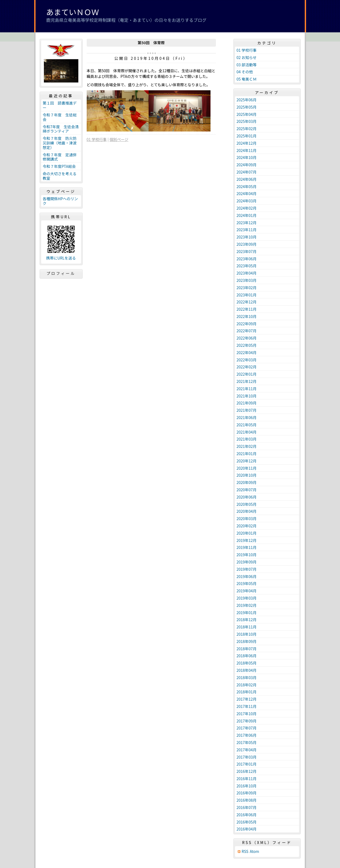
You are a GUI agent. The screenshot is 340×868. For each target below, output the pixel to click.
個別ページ (119, 139)
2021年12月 (247, 381)
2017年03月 (247, 757)
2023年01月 (247, 295)
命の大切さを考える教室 (60, 176)
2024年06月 (247, 179)
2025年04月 (247, 114)
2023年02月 (247, 288)
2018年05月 (247, 663)
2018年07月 (247, 649)
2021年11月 (247, 389)
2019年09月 (247, 562)
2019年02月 (247, 605)
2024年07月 (247, 172)
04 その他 (245, 72)
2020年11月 (247, 468)
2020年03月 (247, 518)
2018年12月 (247, 620)
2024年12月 (247, 143)
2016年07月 (247, 807)
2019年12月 (247, 540)
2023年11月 (247, 230)
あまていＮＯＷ (73, 12)
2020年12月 (247, 461)
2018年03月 (247, 677)
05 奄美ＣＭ (247, 79)
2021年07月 (247, 410)
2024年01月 (247, 215)
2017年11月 (247, 706)
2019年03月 (247, 598)
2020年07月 (247, 490)
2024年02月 (247, 208)
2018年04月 (247, 670)
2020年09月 (247, 482)
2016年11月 (247, 779)
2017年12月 (247, 699)
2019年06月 (247, 576)
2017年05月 (247, 742)
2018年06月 (247, 656)
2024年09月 (247, 165)
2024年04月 (247, 193)
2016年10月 (247, 786)
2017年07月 (247, 728)
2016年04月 (247, 829)
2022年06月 (247, 338)
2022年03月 (247, 360)
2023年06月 (247, 259)
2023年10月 (247, 237)
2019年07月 (247, 569)
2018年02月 (247, 685)
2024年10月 (247, 157)
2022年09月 (247, 324)
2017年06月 (247, 735)
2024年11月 (247, 150)
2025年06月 (247, 100)
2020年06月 (247, 497)
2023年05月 (247, 266)
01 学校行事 (97, 139)
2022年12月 (247, 302)
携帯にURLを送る (61, 258)
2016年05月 (247, 822)
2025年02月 (247, 129)
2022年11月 (247, 309)
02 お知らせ (247, 57)
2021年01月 (247, 454)
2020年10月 (247, 475)
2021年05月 (247, 425)
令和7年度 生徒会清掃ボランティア (61, 129)
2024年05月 (247, 186)
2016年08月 (247, 800)
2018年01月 (247, 692)
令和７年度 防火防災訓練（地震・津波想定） (60, 143)
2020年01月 (247, 533)
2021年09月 (247, 403)
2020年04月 (247, 511)
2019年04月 (247, 591)
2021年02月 (247, 446)
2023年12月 (247, 223)
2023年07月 (247, 251)
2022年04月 (247, 352)
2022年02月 (247, 367)
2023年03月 (247, 280)
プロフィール (61, 273)
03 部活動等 (247, 65)
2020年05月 (247, 504)
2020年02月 (247, 526)
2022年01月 (247, 374)
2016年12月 (247, 771)
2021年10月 (247, 396)
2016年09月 (247, 793)
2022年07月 (247, 331)
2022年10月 (247, 316)
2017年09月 (247, 721)
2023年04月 (247, 273)
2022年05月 (247, 345)
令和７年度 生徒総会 (60, 117)
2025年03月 (247, 121)
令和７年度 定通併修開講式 (60, 157)
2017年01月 (247, 764)
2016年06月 (247, 815)
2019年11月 (247, 547)
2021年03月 (247, 439)
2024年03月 (247, 201)
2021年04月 (247, 432)
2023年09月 (247, 244)
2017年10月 (247, 714)
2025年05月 (247, 107)
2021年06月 (247, 417)
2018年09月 (247, 641)
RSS (245, 851)
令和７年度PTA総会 (59, 166)
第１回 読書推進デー (60, 105)
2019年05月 (247, 583)
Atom (255, 851)
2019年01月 (247, 613)
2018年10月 (247, 634)
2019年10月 (247, 555)
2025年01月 (247, 136)
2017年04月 (247, 750)
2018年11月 (247, 627)
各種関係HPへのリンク (60, 201)
